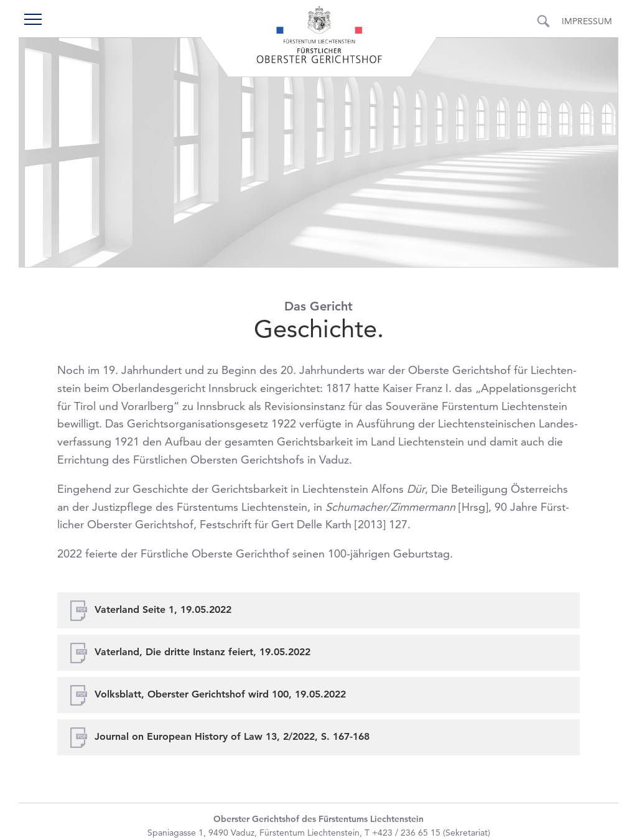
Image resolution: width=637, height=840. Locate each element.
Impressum (587, 21)
